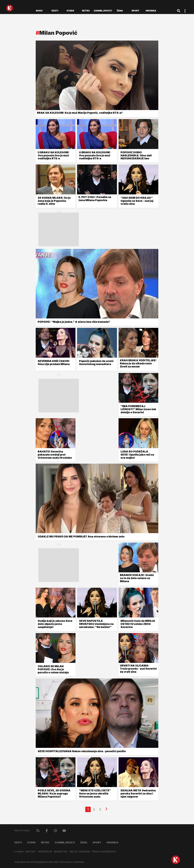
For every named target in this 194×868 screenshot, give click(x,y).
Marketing (61, 852)
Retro (86, 11)
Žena (120, 11)
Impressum (45, 852)
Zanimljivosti (103, 11)
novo (39, 11)
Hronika (151, 11)
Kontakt (31, 852)
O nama (19, 852)
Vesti (55, 11)
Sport (135, 11)
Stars (70, 11)
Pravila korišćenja (104, 852)
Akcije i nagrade (80, 852)
